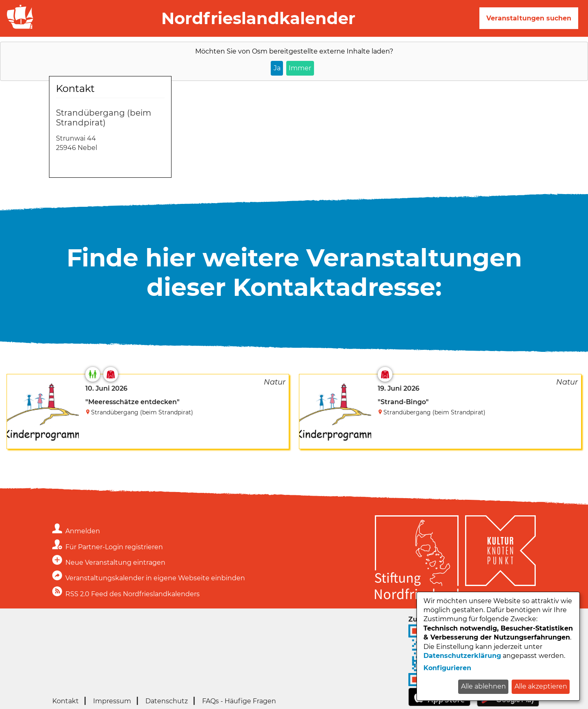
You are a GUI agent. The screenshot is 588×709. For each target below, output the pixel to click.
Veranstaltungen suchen (529, 18)
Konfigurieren (447, 668)
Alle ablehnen (483, 686)
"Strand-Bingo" (403, 402)
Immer (300, 68)
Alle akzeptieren (541, 686)
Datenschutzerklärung (462, 656)
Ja (277, 68)
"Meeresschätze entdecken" (133, 402)
